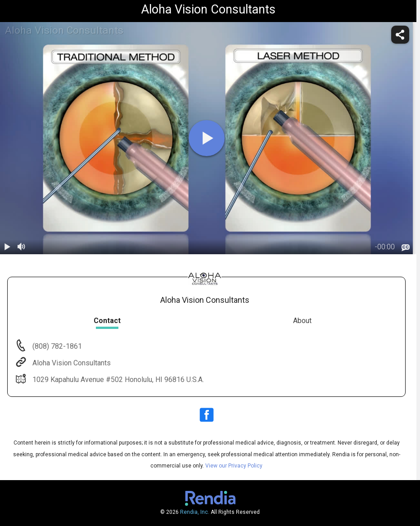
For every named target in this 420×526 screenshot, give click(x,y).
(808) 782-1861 (56, 346)
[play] (207, 138)
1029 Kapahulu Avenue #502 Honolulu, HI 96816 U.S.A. (117, 380)
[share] (400, 35)
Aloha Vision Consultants (71, 363)
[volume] (22, 247)
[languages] (406, 247)
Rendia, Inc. (195, 512)
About (302, 321)
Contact (107, 321)
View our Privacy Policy (234, 466)
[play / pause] (7, 247)
